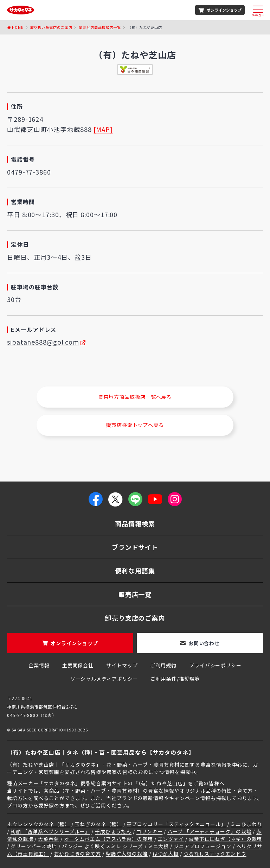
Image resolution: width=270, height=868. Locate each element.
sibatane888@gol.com (43, 342)
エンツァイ (171, 839)
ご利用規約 (163, 665)
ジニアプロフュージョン (202, 846)
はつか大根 (166, 854)
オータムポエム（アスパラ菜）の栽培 (108, 839)
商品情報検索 (135, 523)
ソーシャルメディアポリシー (104, 679)
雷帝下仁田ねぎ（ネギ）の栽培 (226, 839)
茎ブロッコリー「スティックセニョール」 (176, 824)
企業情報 (39, 665)
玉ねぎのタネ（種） (98, 824)
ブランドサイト (135, 547)
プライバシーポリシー (215, 665)
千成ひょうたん (113, 831)
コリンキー (150, 831)
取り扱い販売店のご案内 (51, 27)
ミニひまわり (246, 824)
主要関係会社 (78, 665)
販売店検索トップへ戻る (135, 425)
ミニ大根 (159, 846)
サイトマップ (122, 665)
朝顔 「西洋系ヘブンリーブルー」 (50, 831)
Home (18, 27)
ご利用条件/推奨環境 (175, 679)
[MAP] (103, 129)
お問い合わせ (204, 643)
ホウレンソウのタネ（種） (38, 824)
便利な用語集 (135, 571)
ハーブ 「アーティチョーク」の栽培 (209, 831)
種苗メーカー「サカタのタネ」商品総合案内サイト (67, 783)
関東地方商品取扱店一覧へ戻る (135, 397)
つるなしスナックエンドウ (215, 854)
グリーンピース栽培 (34, 846)
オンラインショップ (224, 10)
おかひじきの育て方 (77, 854)
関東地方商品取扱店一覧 (100, 27)
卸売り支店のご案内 (135, 618)
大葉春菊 (49, 839)
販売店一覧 (135, 594)
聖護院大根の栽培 (127, 854)
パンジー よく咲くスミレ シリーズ (102, 846)
